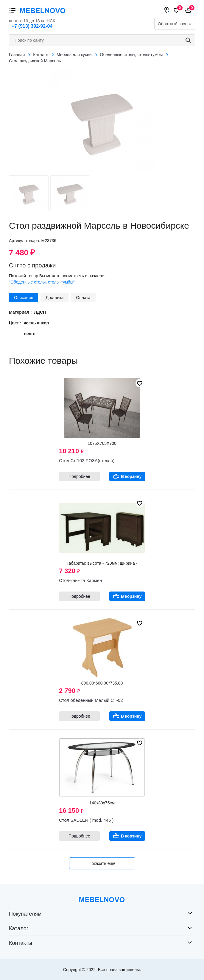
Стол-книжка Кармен (80, 580)
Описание (24, 298)
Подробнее (79, 476)
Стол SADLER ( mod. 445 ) (86, 820)
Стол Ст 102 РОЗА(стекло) (87, 460)
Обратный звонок (175, 24)
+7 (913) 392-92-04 (32, 26)
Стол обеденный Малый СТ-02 (91, 700)
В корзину (131, 476)
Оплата (83, 298)
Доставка (54, 298)
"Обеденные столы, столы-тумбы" (42, 282)
